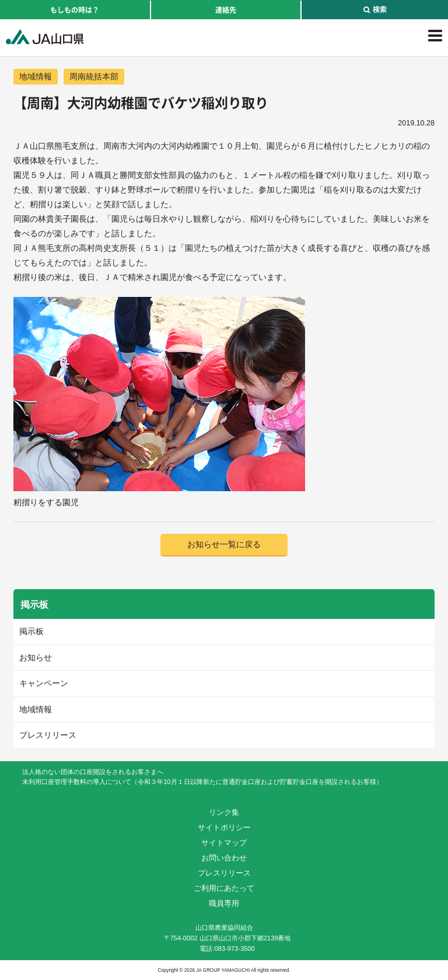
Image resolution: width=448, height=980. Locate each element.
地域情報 (36, 76)
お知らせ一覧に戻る (224, 544)
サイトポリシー (224, 827)
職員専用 (224, 903)
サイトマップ (224, 843)
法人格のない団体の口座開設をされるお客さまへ (93, 772)
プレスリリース (48, 735)
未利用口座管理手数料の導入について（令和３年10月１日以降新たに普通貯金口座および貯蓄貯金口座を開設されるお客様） (202, 782)
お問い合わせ (224, 858)
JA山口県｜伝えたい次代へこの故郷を (45, 37)
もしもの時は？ (75, 10)
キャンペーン (44, 683)
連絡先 (226, 10)
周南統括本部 (94, 76)
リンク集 (224, 812)
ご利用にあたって (224, 888)
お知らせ (36, 657)
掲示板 (32, 631)
